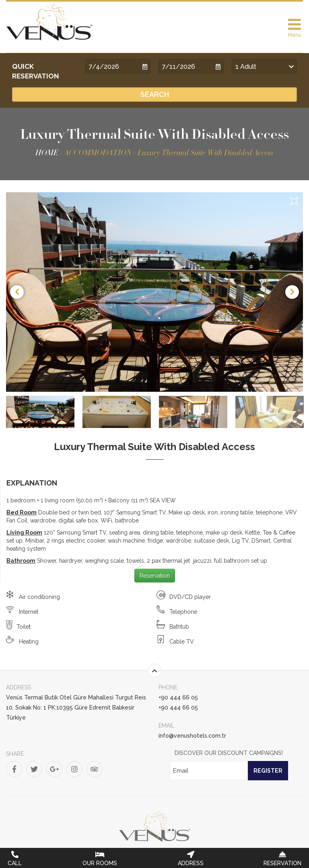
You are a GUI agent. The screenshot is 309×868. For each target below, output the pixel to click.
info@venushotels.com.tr (192, 736)
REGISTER (268, 771)
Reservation (155, 576)
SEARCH (155, 94)
